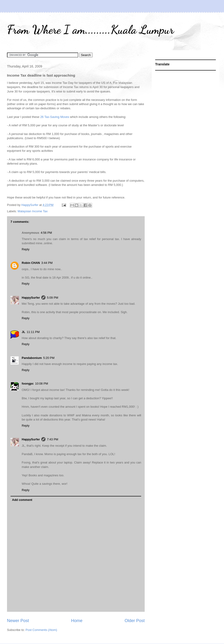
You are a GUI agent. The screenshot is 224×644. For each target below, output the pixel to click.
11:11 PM (33, 332)
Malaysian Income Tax (33, 211)
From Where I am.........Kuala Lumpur (90, 30)
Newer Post (18, 621)
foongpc (28, 384)
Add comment (22, 500)
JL (23, 332)
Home (77, 621)
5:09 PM (52, 298)
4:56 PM (46, 233)
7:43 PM (52, 439)
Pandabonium (32, 358)
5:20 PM (49, 358)
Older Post (135, 621)
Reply (26, 249)
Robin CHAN (31, 263)
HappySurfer (31, 298)
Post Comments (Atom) (41, 630)
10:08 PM (42, 384)
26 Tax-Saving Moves (55, 117)
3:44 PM (47, 263)
